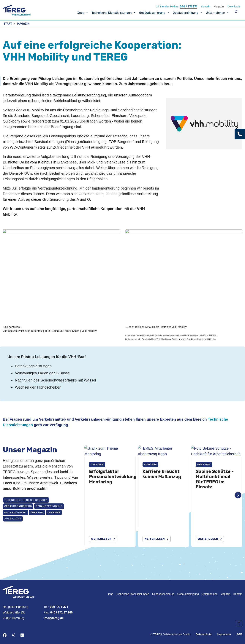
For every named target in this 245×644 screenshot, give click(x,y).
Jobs (81, 13)
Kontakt (206, 7)
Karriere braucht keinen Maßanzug (162, 500)
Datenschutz (204, 634)
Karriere (54, 512)
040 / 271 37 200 (61, 612)
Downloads (234, 7)
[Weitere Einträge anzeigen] (238, 495)
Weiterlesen (155, 539)
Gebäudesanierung (152, 13)
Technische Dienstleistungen (112, 13)
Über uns (37, 512)
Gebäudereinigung (186, 13)
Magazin (219, 7)
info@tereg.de (54, 618)
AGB (239, 634)
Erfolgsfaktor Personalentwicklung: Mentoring (113, 503)
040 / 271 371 (188, 7)
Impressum (224, 634)
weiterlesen (101, 539)
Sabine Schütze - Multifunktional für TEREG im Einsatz (215, 505)
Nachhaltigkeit (15, 512)
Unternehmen (215, 13)
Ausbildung (13, 519)
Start (8, 24)
